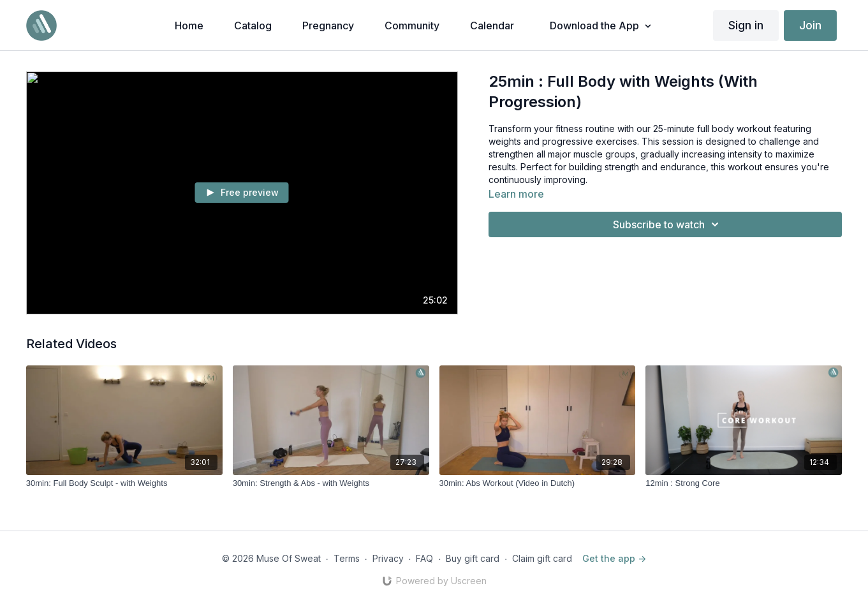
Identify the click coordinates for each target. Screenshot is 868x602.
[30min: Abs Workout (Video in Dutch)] (538, 483)
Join (810, 25)
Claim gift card (542, 558)
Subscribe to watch (668, 224)
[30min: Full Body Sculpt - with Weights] (124, 483)
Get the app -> (614, 558)
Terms (347, 558)
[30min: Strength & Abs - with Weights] (331, 483)
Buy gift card (473, 558)
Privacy (388, 558)
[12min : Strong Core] (744, 483)
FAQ (424, 558)
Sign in (746, 25)
